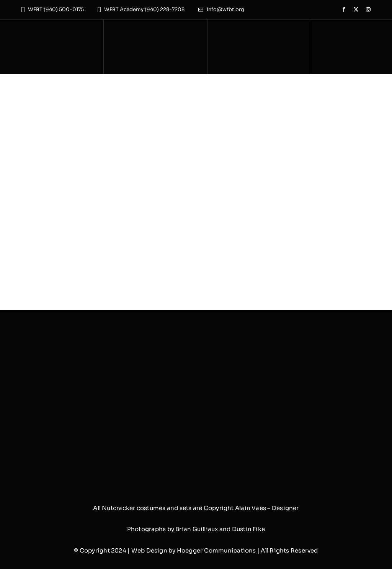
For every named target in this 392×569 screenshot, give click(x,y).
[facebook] (344, 10)
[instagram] (368, 10)
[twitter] (356, 10)
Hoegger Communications (216, 550)
